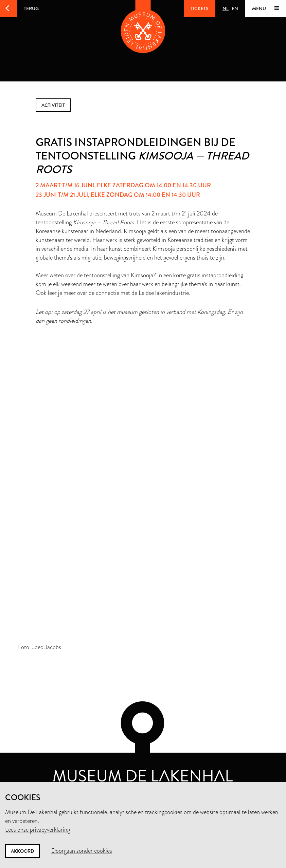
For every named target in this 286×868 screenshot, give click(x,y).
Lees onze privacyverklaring (38, 830)
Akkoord (22, 851)
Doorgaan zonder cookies (82, 851)
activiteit (53, 105)
